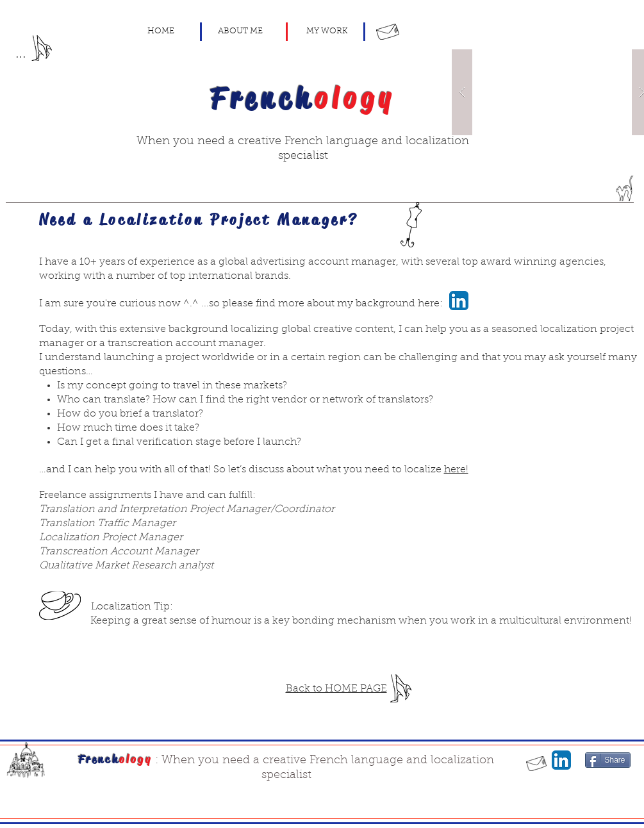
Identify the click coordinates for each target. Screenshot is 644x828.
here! (456, 470)
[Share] (608, 760)
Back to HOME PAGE (336, 689)
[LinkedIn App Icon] (459, 301)
